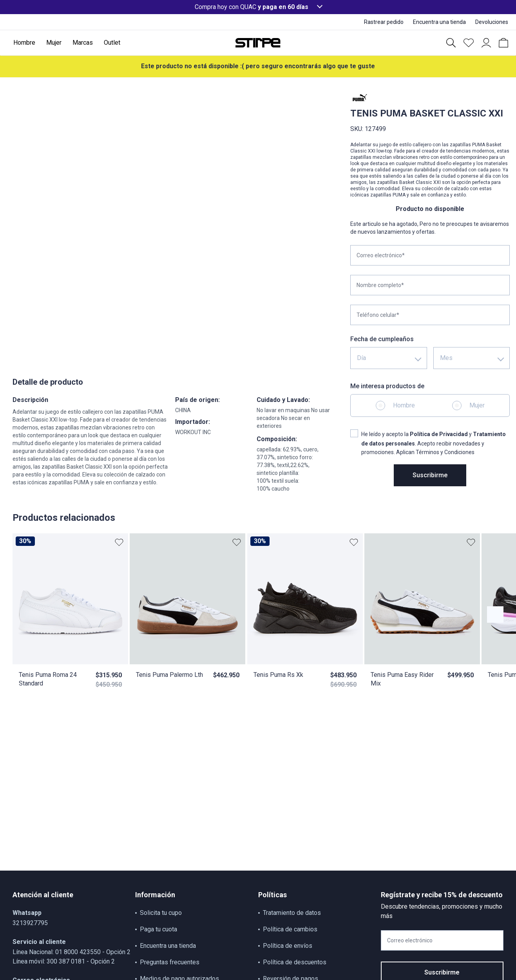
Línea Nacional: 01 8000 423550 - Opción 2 (72, 952)
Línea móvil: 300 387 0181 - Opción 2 (64, 961)
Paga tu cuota (158, 929)
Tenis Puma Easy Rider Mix (402, 679)
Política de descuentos (295, 962)
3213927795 (30, 923)
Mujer (477, 405)
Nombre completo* (380, 285)
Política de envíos (288, 946)
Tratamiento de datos (292, 913)
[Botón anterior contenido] (495, 615)
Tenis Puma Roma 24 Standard (48, 679)
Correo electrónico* (381, 255)
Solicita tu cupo (161, 913)
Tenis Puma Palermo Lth (169, 675)
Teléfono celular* (378, 315)
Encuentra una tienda (168, 946)
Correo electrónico (410, 940)
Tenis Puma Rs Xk (278, 675)
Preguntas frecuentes (170, 962)
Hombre (404, 405)
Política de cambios (290, 929)
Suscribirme (430, 475)
